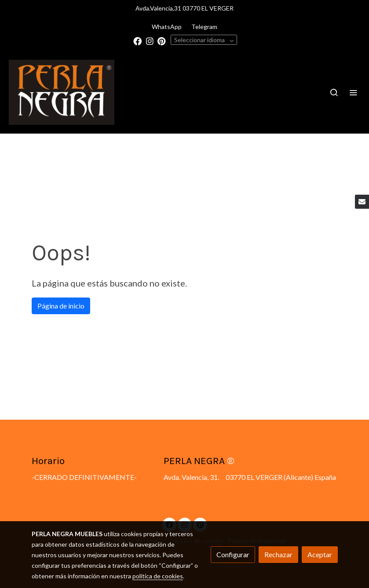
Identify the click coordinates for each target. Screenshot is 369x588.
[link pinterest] (162, 41)
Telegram (204, 27)
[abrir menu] (353, 92)
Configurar (233, 554)
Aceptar (320, 554)
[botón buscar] (334, 92)
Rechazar (278, 554)
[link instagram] (150, 41)
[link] (62, 92)
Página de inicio (61, 306)
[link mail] (362, 202)
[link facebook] (137, 41)
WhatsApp (167, 27)
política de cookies (158, 576)
